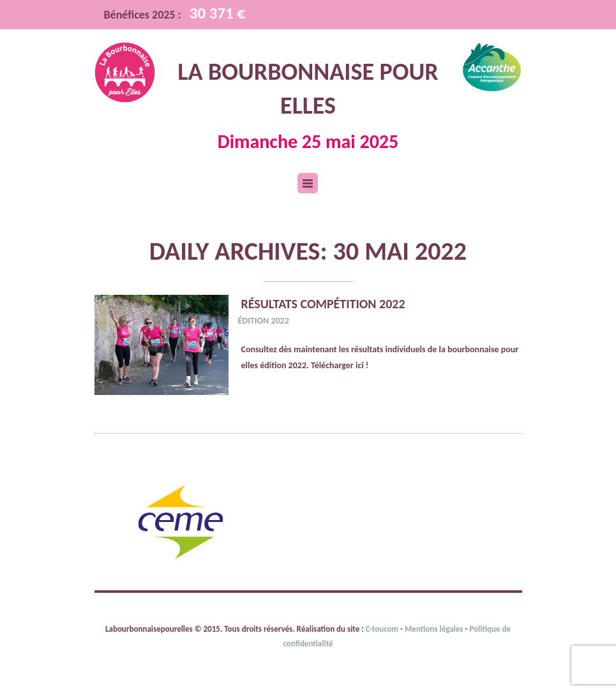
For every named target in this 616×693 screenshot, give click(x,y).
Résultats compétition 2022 (323, 304)
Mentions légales (434, 629)
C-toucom (383, 629)
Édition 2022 (264, 321)
